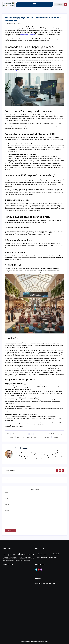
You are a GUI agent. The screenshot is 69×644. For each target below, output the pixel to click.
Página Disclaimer (42, 556)
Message (7, 509)
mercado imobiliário (33, 436)
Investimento (20, 436)
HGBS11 (11, 436)
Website (7, 503)
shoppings (56, 436)
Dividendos (15, 434)
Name (7, 491)
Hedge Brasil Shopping (28, 34)
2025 (8, 434)
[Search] (59, 4)
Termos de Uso (53, 556)
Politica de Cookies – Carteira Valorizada (48, 553)
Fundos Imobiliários (41, 434)
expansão (25, 434)
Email (7, 497)
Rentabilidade (46, 436)
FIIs (32, 434)
